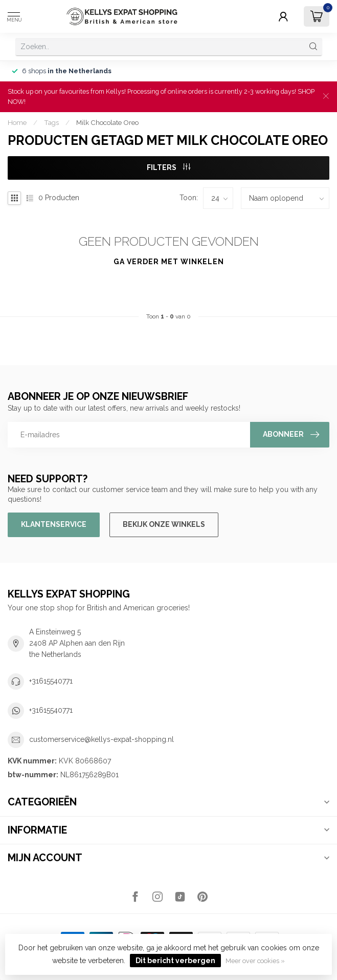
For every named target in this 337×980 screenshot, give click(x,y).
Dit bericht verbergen (175, 961)
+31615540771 (51, 681)
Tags (51, 122)
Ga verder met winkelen (169, 262)
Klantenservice (54, 524)
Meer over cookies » (255, 961)
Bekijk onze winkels (164, 524)
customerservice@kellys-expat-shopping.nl (102, 739)
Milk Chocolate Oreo (107, 122)
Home (17, 122)
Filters (168, 167)
